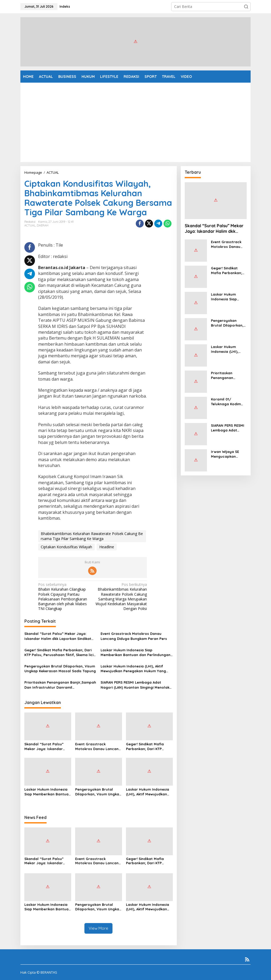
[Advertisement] (135, 122)
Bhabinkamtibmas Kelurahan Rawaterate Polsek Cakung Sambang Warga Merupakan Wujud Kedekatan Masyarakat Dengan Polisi (121, 597)
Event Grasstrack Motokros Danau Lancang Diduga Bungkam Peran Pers (134, 636)
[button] (246, 7)
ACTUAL (30, 225)
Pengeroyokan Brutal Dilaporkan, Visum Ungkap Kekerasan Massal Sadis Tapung (60, 669)
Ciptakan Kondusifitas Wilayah (66, 547)
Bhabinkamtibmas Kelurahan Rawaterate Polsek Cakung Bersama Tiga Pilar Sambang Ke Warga (92, 536)
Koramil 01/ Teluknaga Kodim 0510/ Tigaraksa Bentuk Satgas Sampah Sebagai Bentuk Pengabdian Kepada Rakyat (228, 402)
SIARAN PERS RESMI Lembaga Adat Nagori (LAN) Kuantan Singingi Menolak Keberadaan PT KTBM (135, 685)
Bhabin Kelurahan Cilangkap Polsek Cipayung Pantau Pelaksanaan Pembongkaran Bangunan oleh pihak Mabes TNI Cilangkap (64, 597)
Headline (107, 547)
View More (98, 928)
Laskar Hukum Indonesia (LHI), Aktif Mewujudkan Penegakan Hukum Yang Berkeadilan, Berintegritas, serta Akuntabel (133, 669)
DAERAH (43, 225)
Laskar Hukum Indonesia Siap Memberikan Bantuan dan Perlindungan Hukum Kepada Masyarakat (135, 652)
